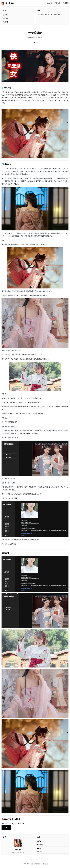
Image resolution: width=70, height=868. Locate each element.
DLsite (39, 848)
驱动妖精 (40, 845)
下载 (6, 827)
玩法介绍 (49, 3)
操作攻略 (58, 3)
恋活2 (39, 841)
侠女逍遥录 (8, 3)
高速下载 (66, 3)
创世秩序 (40, 852)
